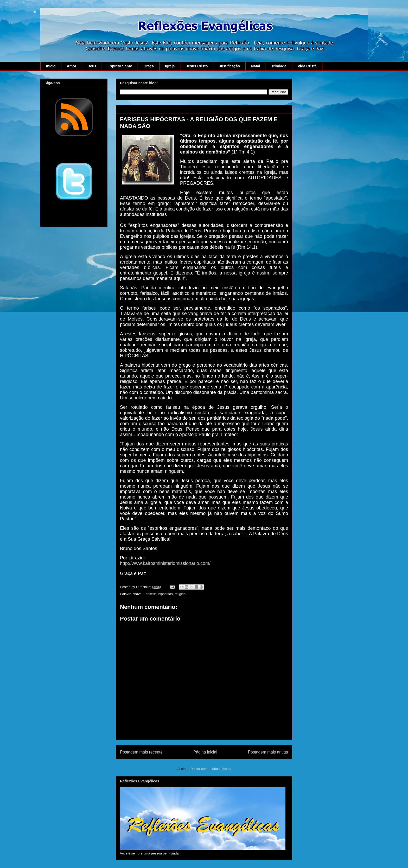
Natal (256, 66)
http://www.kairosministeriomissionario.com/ (165, 563)
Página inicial (205, 752)
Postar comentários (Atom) (211, 769)
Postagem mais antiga (268, 752)
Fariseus (150, 594)
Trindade (279, 66)
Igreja (170, 66)
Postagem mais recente (141, 752)
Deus (92, 66)
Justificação (229, 66)
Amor (72, 66)
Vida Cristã (307, 66)
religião (180, 594)
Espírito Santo (120, 66)
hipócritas (165, 594)
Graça (149, 66)
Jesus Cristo (197, 66)
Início (51, 66)
